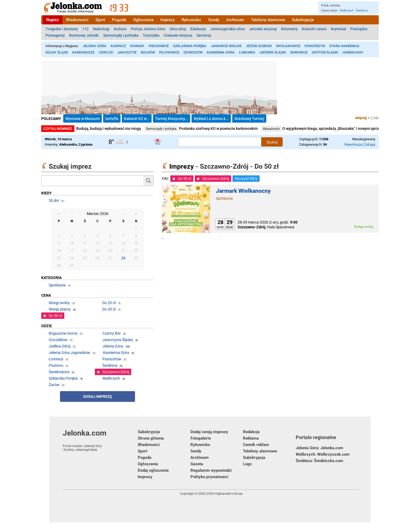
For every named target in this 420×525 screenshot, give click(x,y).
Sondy (214, 20)
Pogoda (119, 20)
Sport (100, 20)
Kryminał (338, 29)
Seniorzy (204, 35)
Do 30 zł (109, 309)
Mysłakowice (288, 46)
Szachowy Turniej (249, 119)
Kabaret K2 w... (137, 119)
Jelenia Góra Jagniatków (70, 353)
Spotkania (224, 198)
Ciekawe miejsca (178, 35)
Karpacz (118, 46)
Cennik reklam (256, 445)
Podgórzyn (315, 46)
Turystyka (151, 35)
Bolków (148, 52)
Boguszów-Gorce (63, 333)
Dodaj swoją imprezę (209, 432)
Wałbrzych (346, 11)
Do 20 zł (109, 303)
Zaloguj (370, 144)
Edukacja (198, 29)
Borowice (299, 52)
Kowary (137, 46)
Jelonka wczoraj (263, 29)
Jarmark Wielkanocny (243, 191)
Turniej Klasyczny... (172, 119)
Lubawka (247, 52)
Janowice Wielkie (226, 46)
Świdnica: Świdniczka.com (319, 461)
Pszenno (56, 365)
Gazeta (197, 464)
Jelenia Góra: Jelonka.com (319, 448)
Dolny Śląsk (57, 52)
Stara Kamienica (344, 46)
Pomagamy (55, 35)
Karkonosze (83, 52)
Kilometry (289, 29)
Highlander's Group (229, 494)
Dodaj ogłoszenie (153, 470)
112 (85, 29)
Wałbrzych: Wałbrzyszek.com (323, 454)
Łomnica (56, 359)
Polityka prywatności (209, 477)
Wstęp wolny (59, 303)
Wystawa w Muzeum (82, 119)
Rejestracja (353, 144)
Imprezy (168, 20)
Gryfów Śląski (325, 52)
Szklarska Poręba (190, 46)
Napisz (53, 20)
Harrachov (353, 52)
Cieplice (106, 52)
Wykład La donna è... (211, 119)
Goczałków (58, 340)
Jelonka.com (100, 440)
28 (123, 258)
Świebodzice (59, 372)
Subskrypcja (303, 20)
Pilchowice (169, 52)
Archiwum (235, 20)
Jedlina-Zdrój (60, 346)
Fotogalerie (201, 438)
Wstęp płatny (60, 309)
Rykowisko (191, 20)
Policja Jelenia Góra (148, 29)
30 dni (54, 201)
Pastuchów (112, 359)
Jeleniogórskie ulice (228, 29)
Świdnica (362, 11)
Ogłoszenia (143, 20)
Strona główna (151, 438)
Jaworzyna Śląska (118, 340)
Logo (247, 464)
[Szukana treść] (220, 142)
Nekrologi (101, 29)
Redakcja (251, 432)
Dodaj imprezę (98, 396)
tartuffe (112, 119)
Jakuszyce (127, 52)
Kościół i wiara (314, 29)
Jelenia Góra (95, 46)
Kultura (120, 29)
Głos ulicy (178, 29)
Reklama (251, 438)
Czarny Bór (112, 333)
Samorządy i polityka (121, 35)
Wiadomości (77, 20)
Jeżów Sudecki (259, 46)
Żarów (54, 385)
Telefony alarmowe (268, 20)
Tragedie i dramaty (62, 29)
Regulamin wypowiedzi (211, 470)
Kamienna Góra (221, 52)
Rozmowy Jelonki (84, 35)
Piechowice (159, 46)
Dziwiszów (193, 52)
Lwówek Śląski (273, 52)
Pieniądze (359, 29)
